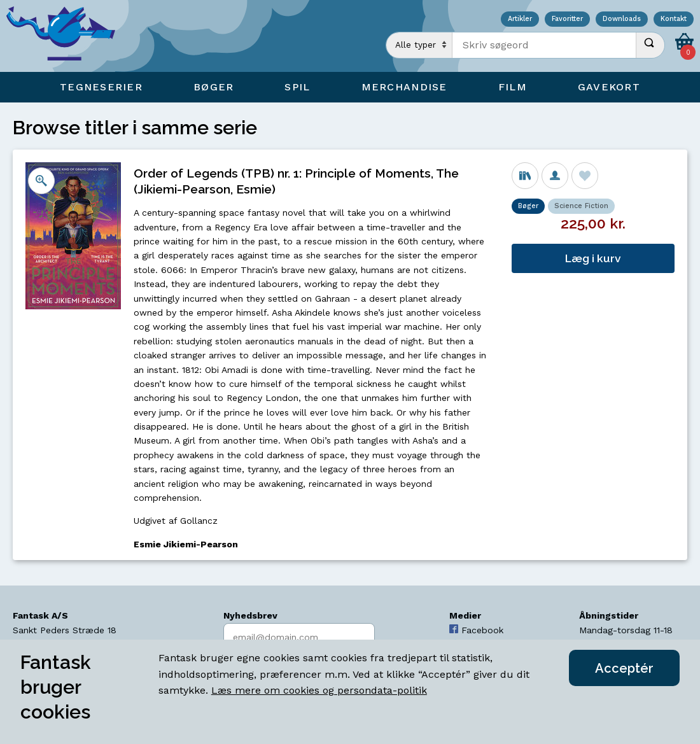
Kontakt (674, 19)
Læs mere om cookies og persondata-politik (319, 690)
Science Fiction (581, 206)
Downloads (622, 19)
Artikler (520, 19)
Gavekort (609, 87)
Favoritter (567, 19)
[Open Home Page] (67, 36)
